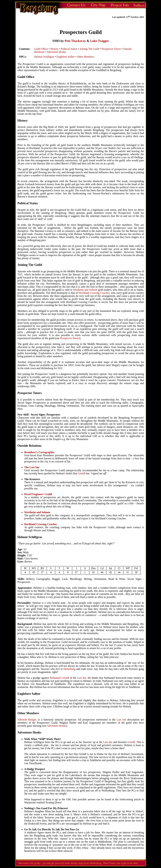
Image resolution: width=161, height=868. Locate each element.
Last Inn (82, 678)
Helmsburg (69, 669)
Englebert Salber (66, 57)
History (54, 49)
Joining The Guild (89, 49)
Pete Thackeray (75, 41)
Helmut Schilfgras (44, 57)
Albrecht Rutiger (27, 720)
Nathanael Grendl (59, 678)
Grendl (81, 473)
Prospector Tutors (111, 49)
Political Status (69, 49)
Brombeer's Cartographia (39, 452)
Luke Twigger (100, 41)
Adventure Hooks (56, 52)
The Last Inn (32, 467)
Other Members (86, 57)
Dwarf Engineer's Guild (38, 494)
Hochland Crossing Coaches (94, 293)
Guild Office (41, 49)
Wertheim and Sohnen (85, 290)
